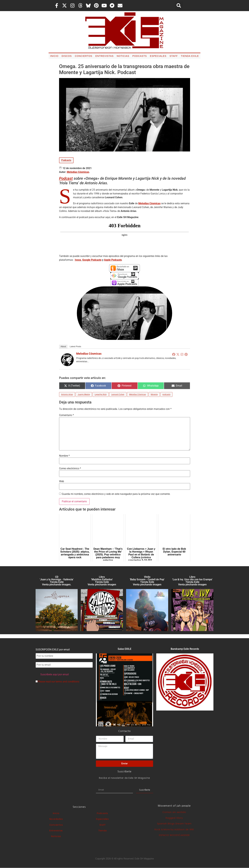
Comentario (66, 415)
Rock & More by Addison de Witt (174, 829)
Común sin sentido (174, 812)
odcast (67, 178)
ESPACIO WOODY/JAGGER (174, 835)
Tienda (103, 831)
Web (62, 481)
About (63, 346)
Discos (67, 56)
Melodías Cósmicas (78, 172)
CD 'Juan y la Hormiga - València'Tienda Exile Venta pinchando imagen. (57, 581)
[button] (179, 6)
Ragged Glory (174, 818)
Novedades (56, 819)
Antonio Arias (67, 394)
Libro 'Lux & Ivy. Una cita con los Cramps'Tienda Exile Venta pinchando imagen (192, 581)
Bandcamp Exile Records (185, 649)
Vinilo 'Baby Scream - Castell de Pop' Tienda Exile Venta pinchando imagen (147, 581)
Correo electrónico (70, 468)
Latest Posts (75, 346)
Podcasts (140, 56)
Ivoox (78, 260)
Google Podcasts (92, 260)
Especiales (158, 56)
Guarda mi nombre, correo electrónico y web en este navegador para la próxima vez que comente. (116, 494)
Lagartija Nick (101, 394)
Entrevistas (104, 56)
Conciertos (83, 56)
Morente (154, 394)
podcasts (166, 394)
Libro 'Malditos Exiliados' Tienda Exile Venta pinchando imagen (102, 581)
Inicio (54, 56)
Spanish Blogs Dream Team (174, 824)
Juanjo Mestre (84, 394)
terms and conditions (67, 682)
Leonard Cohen (118, 394)
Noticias (123, 56)
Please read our (57, 682)
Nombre (64, 456)
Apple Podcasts (113, 260)
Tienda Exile (190, 56)
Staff (174, 56)
